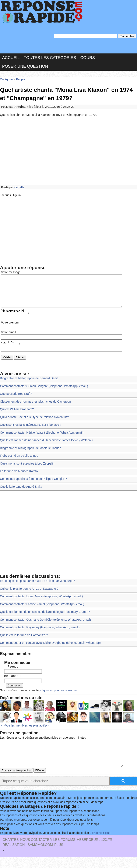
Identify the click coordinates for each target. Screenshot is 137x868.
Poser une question (25, 66)
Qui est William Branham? (17, 416)
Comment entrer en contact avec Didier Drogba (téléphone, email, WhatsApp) (50, 649)
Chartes (11, 850)
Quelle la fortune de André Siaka (21, 493)
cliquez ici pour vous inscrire (58, 696)
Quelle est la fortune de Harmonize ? (24, 641)
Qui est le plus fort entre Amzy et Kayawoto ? (29, 595)
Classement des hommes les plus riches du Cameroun (35, 408)
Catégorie (6, 79)
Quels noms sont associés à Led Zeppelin (27, 470)
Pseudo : (11, 673)
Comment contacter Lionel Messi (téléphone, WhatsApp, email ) (41, 603)
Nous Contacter (36, 850)
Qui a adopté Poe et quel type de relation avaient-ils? (34, 424)
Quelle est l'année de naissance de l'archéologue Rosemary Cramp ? (45, 618)
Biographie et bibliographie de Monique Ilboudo (30, 454)
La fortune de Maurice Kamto (19, 478)
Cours (88, 58)
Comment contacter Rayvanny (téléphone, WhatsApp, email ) (40, 633)
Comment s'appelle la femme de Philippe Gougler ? (33, 485)
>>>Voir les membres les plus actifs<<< (26, 731)
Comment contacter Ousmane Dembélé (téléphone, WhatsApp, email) (45, 626)
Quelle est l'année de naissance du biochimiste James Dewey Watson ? (46, 447)
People (20, 79)
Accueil (11, 58)
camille (19, 187)
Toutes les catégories (50, 58)
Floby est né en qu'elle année (19, 462)
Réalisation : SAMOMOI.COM (28, 855)
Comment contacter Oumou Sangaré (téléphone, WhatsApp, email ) (44, 393)
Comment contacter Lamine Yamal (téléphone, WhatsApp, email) (42, 610)
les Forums (64, 850)
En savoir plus (101, 843)
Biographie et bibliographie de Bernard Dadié (29, 385)
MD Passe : (11, 682)
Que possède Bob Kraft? (16, 400)
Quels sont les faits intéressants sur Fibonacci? (30, 431)
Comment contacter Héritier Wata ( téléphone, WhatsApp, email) (42, 439)
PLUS (59, 855)
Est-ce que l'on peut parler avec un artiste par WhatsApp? (37, 587)
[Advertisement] (68, 151)
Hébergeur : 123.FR (94, 850)
